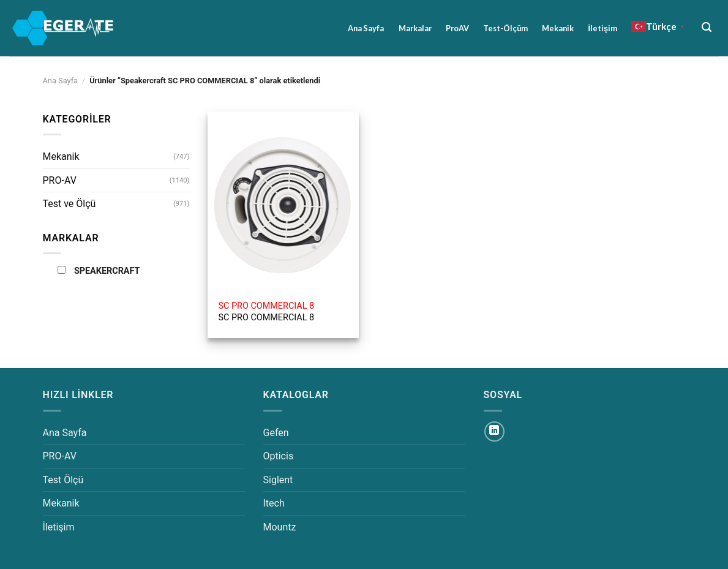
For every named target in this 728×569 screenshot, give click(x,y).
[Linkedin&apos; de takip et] (494, 431)
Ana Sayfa (366, 28)
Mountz (280, 527)
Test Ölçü (63, 480)
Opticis (279, 456)
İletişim (602, 28)
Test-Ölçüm (505, 28)
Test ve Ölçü (69, 204)
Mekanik (558, 28)
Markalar (415, 28)
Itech (274, 503)
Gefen (276, 433)
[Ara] (707, 27)
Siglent (278, 480)
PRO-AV (60, 180)
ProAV (457, 28)
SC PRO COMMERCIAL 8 (267, 312)
